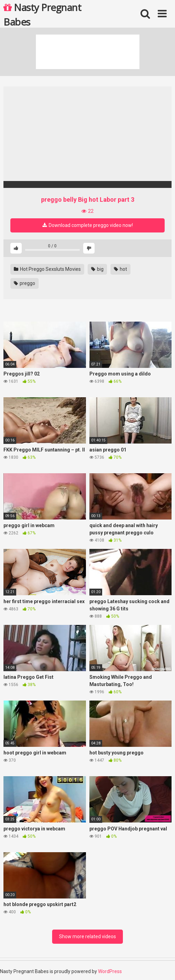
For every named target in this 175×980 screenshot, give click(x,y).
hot (120, 269)
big (97, 269)
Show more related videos (87, 936)
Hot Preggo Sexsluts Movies (47, 269)
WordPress (110, 971)
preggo (25, 283)
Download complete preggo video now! (88, 225)
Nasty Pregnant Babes (42, 14)
